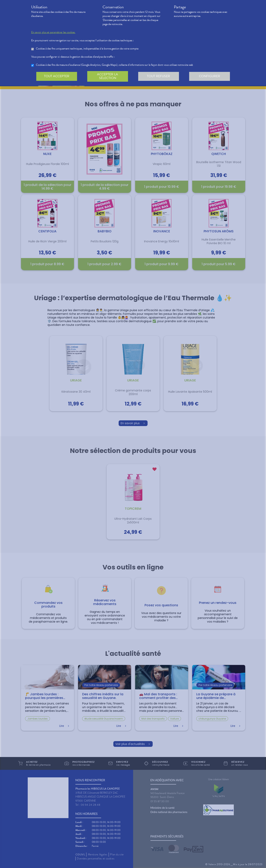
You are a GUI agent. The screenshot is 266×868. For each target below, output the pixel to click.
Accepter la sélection (108, 76)
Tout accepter (57, 76)
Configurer (210, 76)
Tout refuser (158, 76)
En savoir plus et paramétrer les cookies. (53, 32)
